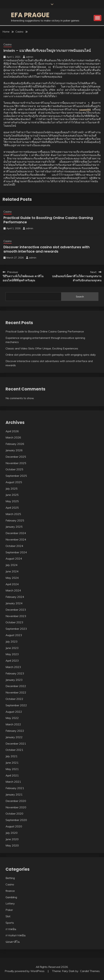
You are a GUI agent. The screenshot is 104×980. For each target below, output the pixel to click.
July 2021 (12, 756)
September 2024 (16, 552)
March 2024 (13, 590)
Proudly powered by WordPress (25, 971)
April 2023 (12, 661)
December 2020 (16, 801)
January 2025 (14, 527)
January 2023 (14, 680)
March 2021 (13, 782)
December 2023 (16, 610)
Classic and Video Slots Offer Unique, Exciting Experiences (42, 348)
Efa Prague (30, 15)
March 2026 (13, 437)
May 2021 (12, 769)
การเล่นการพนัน (16, 935)
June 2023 (12, 648)
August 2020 (14, 826)
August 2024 (14, 559)
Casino (8, 44)
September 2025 (16, 476)
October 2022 (14, 699)
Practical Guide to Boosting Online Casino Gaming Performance (48, 220)
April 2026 (12, 431)
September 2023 (16, 629)
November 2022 (16, 692)
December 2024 (16, 533)
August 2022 (14, 712)
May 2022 (12, 718)
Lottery (10, 903)
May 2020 (12, 845)
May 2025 (12, 501)
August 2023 (14, 635)
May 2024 (12, 578)
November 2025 (16, 463)
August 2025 (14, 482)
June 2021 (12, 763)
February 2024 (15, 597)
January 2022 (14, 737)
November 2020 (16, 807)
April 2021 (12, 775)
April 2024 (12, 584)
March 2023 (13, 667)
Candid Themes (90, 971)
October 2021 (14, 750)
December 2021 (16, 744)
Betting (10, 878)
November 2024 (16, 539)
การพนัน (11, 929)
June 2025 (12, 495)
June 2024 (12, 571)
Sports (10, 923)
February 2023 (15, 673)
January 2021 (14, 794)
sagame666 (85, 109)
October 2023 (14, 622)
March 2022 (13, 724)
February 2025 (15, 520)
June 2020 (12, 839)
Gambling (11, 897)
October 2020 (14, 814)
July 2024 (12, 565)
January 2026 (14, 450)
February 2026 (15, 444)
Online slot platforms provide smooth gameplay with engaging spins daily (51, 355)
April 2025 (12, 508)
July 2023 (12, 641)
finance (10, 891)
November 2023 (16, 616)
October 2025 (14, 469)
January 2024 (14, 603)
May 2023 (12, 654)
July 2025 (12, 489)
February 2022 (15, 731)
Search (80, 297)
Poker (9, 910)
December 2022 (16, 686)
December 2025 (16, 457)
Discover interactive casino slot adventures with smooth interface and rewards (47, 249)
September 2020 (16, 820)
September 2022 (16, 705)
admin (30, 57)
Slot (8, 916)
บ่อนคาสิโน (13, 942)
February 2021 (15, 788)
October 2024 (14, 546)
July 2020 (12, 833)
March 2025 (13, 514)
